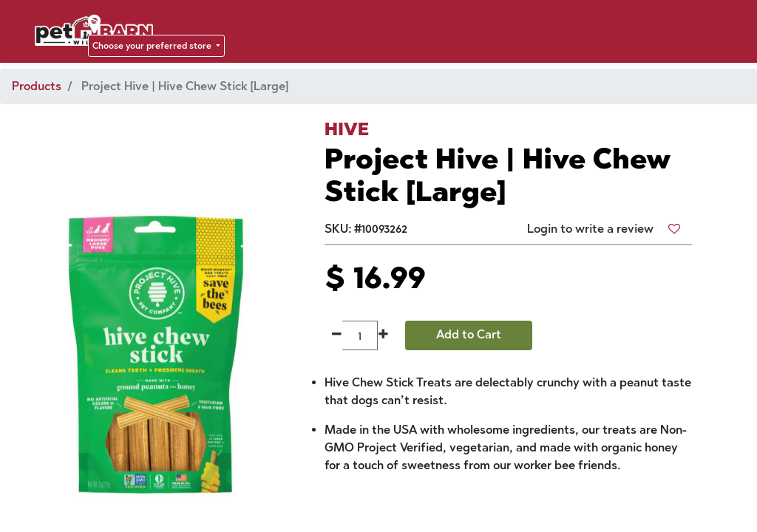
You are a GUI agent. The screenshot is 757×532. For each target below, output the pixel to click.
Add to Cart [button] (469, 334)
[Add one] (383, 335)
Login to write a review (590, 229)
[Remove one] (337, 335)
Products (37, 86)
